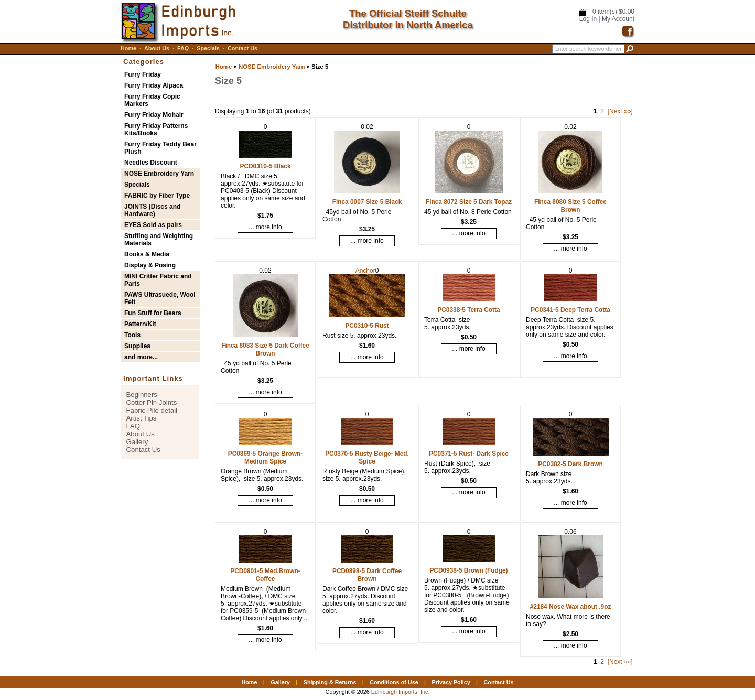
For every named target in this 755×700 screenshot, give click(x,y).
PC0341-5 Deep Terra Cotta (570, 310)
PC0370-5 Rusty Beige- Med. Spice (367, 457)
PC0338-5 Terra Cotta (468, 310)
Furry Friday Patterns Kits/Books (156, 130)
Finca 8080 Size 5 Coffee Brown (570, 206)
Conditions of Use (394, 682)
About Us (157, 48)
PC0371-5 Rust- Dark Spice (469, 454)
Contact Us (242, 48)
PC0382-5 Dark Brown (570, 464)
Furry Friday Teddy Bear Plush (160, 148)
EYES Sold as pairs (153, 225)
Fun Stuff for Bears (153, 313)
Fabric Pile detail (152, 410)
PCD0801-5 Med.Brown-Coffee (265, 575)
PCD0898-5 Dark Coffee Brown (367, 575)
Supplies (137, 346)
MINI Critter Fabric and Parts (158, 280)
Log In (588, 19)
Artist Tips (142, 418)
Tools (132, 335)
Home (128, 48)
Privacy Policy (451, 682)
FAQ (183, 48)
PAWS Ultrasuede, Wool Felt (160, 298)
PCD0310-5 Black (265, 166)
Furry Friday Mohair (154, 115)
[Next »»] (620, 111)
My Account (618, 19)
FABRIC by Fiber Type (157, 196)
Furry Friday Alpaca (154, 85)
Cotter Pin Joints (152, 402)
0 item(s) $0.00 (613, 12)
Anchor (365, 271)
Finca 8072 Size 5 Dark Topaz (469, 202)
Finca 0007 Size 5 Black (367, 202)
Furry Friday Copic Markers (152, 100)
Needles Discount (151, 163)
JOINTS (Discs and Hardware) (152, 210)
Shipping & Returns (330, 682)
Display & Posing (150, 265)
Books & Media (147, 254)
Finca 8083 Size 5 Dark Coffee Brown (265, 349)
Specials (208, 48)
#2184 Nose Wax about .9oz (571, 607)
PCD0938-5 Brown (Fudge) (468, 570)
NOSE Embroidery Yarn (272, 67)
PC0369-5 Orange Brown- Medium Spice (266, 457)
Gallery (137, 442)
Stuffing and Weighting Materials (159, 240)
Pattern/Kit (140, 324)
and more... (141, 357)
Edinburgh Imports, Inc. (401, 692)
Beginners (142, 395)
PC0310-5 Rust (367, 326)
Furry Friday (143, 74)
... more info (265, 227)
